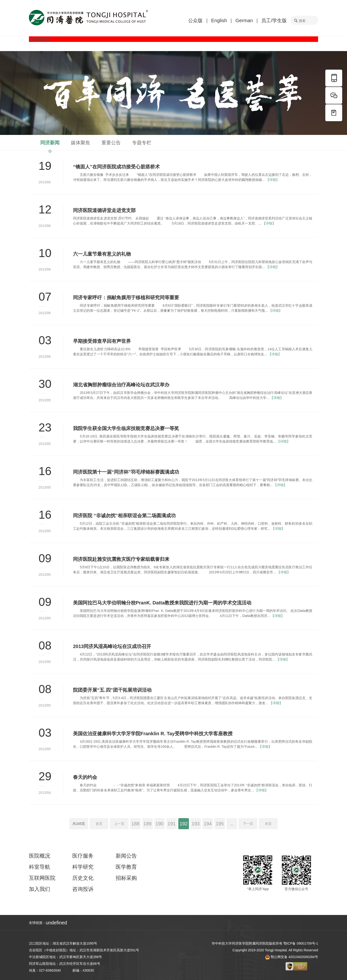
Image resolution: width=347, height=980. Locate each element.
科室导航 (40, 867)
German (244, 20)
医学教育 (126, 867)
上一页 (119, 824)
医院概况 (40, 856)
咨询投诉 (83, 889)
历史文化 (83, 878)
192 (184, 824)
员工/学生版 (274, 20)
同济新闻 (50, 143)
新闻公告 (126, 856)
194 (208, 824)
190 (159, 824)
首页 (99, 824)
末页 (268, 824)
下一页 (248, 824)
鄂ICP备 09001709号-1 (301, 943)
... (232, 824)
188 (135, 824)
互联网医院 (42, 878)
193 (196, 824)
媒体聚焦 (80, 143)
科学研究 (83, 867)
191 (171, 824)
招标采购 (126, 878)
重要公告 (111, 143)
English (219, 20)
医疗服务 (83, 856)
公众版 (195, 20)
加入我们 (40, 889)
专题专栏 (142, 143)
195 (220, 824)
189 (147, 824)
